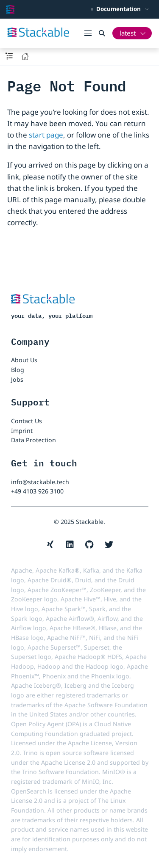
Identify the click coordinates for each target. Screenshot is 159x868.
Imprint (22, 431)
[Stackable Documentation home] (10, 9)
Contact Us (26, 421)
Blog (18, 370)
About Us (24, 360)
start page (46, 135)
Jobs (17, 379)
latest (128, 33)
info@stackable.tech (40, 482)
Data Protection (33, 440)
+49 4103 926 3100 (37, 491)
